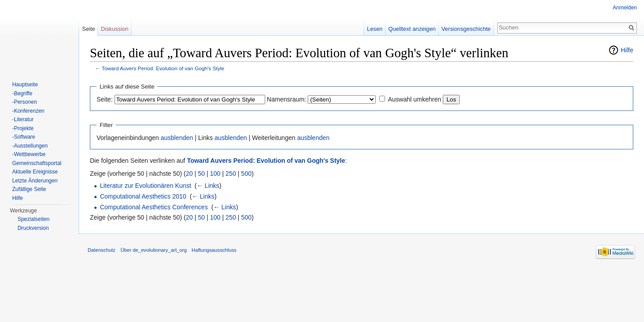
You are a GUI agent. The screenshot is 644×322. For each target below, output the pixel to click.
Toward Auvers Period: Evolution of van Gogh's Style (163, 68)
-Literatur (23, 119)
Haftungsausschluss (214, 250)
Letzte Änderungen (35, 181)
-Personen (24, 102)
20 (190, 174)
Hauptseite (25, 85)
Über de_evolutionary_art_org (153, 250)
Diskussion (114, 29)
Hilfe (627, 50)
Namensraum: (287, 99)
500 (246, 174)
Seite (88, 29)
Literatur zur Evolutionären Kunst (145, 186)
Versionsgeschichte (466, 29)
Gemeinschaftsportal (37, 163)
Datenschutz (102, 250)
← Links (208, 186)
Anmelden (625, 8)
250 (231, 174)
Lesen (375, 29)
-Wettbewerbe (29, 154)
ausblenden (177, 138)
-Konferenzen (28, 111)
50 (202, 174)
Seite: (105, 99)
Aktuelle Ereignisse (35, 172)
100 (215, 174)
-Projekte (23, 128)
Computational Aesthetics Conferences (154, 207)
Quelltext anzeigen (412, 29)
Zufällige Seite (29, 189)
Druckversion (33, 228)
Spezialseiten (33, 219)
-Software (23, 137)
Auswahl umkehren (414, 99)
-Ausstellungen (30, 146)
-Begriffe (22, 93)
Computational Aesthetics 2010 (143, 196)
